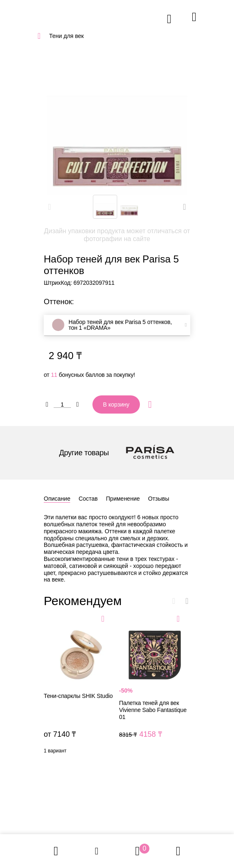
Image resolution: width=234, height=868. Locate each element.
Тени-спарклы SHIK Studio (79, 685)
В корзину (116, 404)
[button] (184, 207)
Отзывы (159, 499)
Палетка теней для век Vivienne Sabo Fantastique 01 (155, 685)
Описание (57, 499)
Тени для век (66, 36)
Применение (123, 499)
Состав (88, 499)
